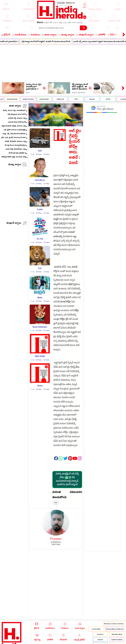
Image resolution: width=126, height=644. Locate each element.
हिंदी (51, 23)
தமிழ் (65, 23)
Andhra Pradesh (29, 99)
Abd (56, 503)
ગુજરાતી (56, 23)
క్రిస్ (67, 320)
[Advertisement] (63, 63)
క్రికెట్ (71, 285)
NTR (77, 99)
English (47, 23)
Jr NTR (109, 99)
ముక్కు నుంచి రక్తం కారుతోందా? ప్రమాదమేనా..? (34, 87)
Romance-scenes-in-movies (114, 624)
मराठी (69, 23)
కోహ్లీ (76, 311)
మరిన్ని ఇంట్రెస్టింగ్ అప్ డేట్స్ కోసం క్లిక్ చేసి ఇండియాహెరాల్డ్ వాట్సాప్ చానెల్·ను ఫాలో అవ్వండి (67, 479)
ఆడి (55, 246)
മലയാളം (80, 23)
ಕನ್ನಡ (61, 23)
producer (100, 634)
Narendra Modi (13, 99)
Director (93, 99)
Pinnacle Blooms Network (115, 629)
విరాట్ (75, 267)
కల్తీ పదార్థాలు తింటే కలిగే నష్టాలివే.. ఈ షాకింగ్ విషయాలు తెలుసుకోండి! (47, 42)
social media (96, 629)
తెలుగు (40, 23)
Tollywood (61, 99)
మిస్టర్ (56, 219)
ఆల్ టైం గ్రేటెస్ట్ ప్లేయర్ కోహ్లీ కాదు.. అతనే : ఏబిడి (75, 148)
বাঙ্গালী (74, 23)
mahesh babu (45, 99)
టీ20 (77, 367)
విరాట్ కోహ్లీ (65, 302)
